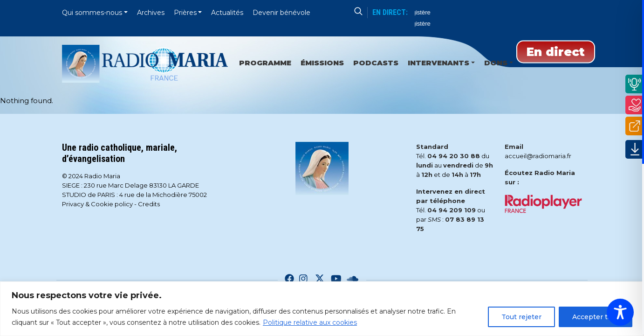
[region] (322, 309)
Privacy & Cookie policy (97, 204)
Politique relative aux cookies (310, 322)
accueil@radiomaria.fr (538, 156)
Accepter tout (596, 317)
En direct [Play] (556, 52)
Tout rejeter (521, 317)
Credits (149, 204)
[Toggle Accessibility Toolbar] (620, 312)
